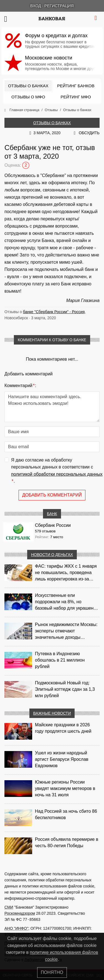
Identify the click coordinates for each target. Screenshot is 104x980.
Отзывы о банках (28, 86)
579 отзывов (45, 531)
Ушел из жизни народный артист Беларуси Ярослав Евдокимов (62, 759)
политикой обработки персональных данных (57, 474)
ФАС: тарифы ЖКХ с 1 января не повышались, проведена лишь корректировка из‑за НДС (66, 573)
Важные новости (52, 713)
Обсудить (89, 133)
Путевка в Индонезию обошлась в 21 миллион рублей (60, 660)
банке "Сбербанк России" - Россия (54, 312)
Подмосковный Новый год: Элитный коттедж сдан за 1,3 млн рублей (65, 689)
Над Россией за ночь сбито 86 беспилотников (66, 814)
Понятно (52, 972)
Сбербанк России (53, 525)
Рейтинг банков (76, 86)
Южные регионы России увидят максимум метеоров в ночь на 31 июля (65, 788)
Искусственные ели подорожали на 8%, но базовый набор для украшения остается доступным (67, 602)
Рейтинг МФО (76, 97)
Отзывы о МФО (28, 97)
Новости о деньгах (52, 555)
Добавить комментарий (52, 495)
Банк (52, 514)
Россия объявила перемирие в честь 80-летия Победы (67, 842)
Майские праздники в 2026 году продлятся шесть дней (63, 728)
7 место (57, 537)
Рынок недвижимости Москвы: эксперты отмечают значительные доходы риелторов (66, 631)
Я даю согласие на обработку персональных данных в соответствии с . (57, 471)
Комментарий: (20, 386)
